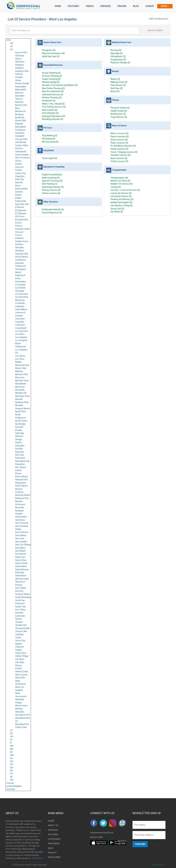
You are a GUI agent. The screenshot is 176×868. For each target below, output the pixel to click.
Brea (17, 108)
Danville (19, 183)
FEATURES (53, 834)
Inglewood (20, 275)
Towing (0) (116, 187)
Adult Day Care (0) (51, 56)
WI (11, 777)
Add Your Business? (159, 19)
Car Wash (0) (117, 212)
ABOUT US (12, 813)
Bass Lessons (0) (119, 158)
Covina (18, 170)
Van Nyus (20, 662)
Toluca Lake (21, 631)
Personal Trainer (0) (120, 108)
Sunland (19, 613)
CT (11, 730)
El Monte (20, 207)
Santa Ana (20, 557)
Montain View (22, 381)
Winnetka (20, 712)
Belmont (19, 93)
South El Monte (23, 594)
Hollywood (20, 266)
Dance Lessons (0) (120, 137)
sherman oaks (22, 579)
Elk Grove (20, 216)
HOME (51, 821)
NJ (11, 758)
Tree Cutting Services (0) (54, 107)
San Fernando (22, 523)
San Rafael (20, 551)
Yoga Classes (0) (119, 117)
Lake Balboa (21, 309)
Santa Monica (22, 569)
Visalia (18, 668)
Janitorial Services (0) (52, 95)
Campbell (20, 136)
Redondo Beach (23, 495)
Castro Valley (22, 145)
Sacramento (21, 517)
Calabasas (20, 130)
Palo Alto (20, 455)
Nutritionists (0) (118, 114)
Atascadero (21, 87)
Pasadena (20, 464)
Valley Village (22, 656)
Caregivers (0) (49, 50)
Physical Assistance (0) (53, 53)
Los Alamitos (22, 331)
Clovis (18, 161)
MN (12, 755)
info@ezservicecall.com (102, 833)
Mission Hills (22, 374)
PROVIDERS (53, 844)
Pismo (18, 473)
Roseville (20, 507)
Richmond (20, 504)
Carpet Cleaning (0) (51, 79)
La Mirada (20, 303)
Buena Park (21, 121)
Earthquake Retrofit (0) (53, 210)
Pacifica (19, 449)
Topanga (19, 634)
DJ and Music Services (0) (123, 146)
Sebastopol (21, 576)
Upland (18, 644)
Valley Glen (21, 653)
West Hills (20, 678)
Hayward (19, 263)
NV (12, 761)
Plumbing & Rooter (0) (52, 119)
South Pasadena (23, 597)
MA (12, 746)
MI (11, 752)
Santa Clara (21, 560)
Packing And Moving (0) (122, 199)
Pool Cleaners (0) (50, 113)
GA (12, 737)
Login (165, 6)
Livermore (20, 325)
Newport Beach (23, 408)
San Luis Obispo (23, 545)
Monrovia (20, 377)
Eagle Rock (21, 201)
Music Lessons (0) (120, 133)
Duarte (18, 195)
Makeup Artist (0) (119, 82)
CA (12, 49)
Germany (11, 789)
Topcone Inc (159, 865)
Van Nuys (20, 659)
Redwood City (22, 498)
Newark (19, 399)
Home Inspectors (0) (52, 213)
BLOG (51, 848)
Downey (19, 192)
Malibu (18, 362)
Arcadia (19, 77)
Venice (18, 665)
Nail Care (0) (117, 88)
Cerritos (19, 148)
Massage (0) (117, 53)
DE (11, 733)
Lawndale (20, 322)
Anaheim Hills (22, 71)
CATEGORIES (53, 839)
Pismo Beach (22, 477)
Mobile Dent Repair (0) (121, 202)
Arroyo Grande (22, 83)
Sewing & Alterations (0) (54, 116)
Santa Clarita (21, 563)
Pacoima (19, 452)
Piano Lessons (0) (119, 143)
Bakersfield (21, 90)
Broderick (20, 117)
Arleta (18, 80)
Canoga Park (21, 139)
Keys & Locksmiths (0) (53, 91)
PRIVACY (52, 853)
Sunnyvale (20, 616)
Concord (19, 167)
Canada (10, 783)
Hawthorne (20, 260)
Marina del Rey (22, 365)
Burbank (19, 124)
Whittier (19, 709)
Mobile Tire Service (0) (121, 184)
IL (11, 743)
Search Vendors (155, 30)
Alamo (18, 59)
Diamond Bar (21, 189)
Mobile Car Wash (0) (120, 181)
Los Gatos (20, 356)
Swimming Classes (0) (53, 187)
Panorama (20, 458)
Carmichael (21, 142)
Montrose (20, 387)
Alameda (19, 56)
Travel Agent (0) (49, 158)
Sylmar (18, 619)
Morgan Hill (21, 393)
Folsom (19, 226)
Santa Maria (21, 566)
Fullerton (19, 238)
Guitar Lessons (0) (119, 149)
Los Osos (20, 359)
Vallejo (19, 650)
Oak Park (20, 433)
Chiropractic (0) (118, 56)
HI (11, 740)
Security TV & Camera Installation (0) (60, 85)
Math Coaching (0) (51, 178)
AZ (11, 46)
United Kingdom (14, 786)
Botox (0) (115, 91)
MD (12, 749)
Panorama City (22, 461)
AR (11, 43)
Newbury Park (22, 402)
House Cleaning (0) (51, 73)
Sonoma (19, 591)
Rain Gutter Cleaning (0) (53, 88)
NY (12, 764)
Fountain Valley (23, 229)
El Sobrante (21, 213)
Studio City (20, 607)
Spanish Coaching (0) (52, 181)
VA (11, 774)
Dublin (18, 198)
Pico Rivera (21, 467)
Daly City (19, 179)
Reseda (19, 501)
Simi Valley (21, 588)
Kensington (21, 281)
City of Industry (22, 158)
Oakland (19, 436)
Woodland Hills (23, 715)
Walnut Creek (22, 671)
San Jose (20, 538)
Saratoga (20, 573)
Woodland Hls (22, 724)
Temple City (21, 625)
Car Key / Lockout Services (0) (125, 190)
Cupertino (20, 176)
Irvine (18, 278)
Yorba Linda (21, 727)
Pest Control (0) (50, 110)
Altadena (19, 65)
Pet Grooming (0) (50, 142)
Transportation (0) (119, 178)
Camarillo (20, 133)
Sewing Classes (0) (51, 190)
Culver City (20, 173)
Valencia (19, 647)
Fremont (19, 232)
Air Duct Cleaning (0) (52, 76)
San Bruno (20, 520)
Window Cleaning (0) (52, 98)
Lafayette (20, 306)
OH (12, 768)
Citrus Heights (22, 155)
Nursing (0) (116, 50)
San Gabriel (21, 535)
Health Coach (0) (119, 111)
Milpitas (19, 371)
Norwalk (19, 427)
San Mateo (20, 548)
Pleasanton (21, 483)
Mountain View (22, 396)
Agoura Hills (21, 52)
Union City (20, 641)
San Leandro (21, 542)
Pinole (18, 470)
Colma (18, 164)
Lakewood (20, 313)
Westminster (21, 706)
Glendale (19, 248)
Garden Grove (22, 241)
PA (11, 771)
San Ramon (21, 554)
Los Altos (20, 334)
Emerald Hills (22, 220)
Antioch (19, 74)
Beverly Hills (21, 105)
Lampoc (19, 316)
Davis (18, 186)
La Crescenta (22, 294)
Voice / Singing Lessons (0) (124, 152)
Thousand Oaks (23, 628)
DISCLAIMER (53, 857)
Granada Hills (22, 254)
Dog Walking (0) (50, 136)
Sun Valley (20, 610)
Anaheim (19, 68)
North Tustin (21, 421)
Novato (19, 430)
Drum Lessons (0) (119, 140)
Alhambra (20, 62)
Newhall (19, 405)
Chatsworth (21, 152)
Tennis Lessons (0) (51, 193)
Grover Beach (22, 257)
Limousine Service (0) (121, 196)
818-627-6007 (97, 837)
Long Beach (21, 328)
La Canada (20, 285)
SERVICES (53, 830)
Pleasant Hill (21, 480)
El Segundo (21, 210)
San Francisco (22, 532)
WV (12, 780)
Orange (19, 439)
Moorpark (20, 390)
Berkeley (19, 102)
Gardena (19, 244)
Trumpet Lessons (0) (121, 155)
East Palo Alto (22, 204)
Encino (18, 223)
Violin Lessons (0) (119, 161)
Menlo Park (21, 368)
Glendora (20, 251)
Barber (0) (115, 79)
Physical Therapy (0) (120, 63)
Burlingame (21, 127)
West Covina (21, 675)
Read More (38, 858)
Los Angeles (21, 337)
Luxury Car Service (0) (121, 193)
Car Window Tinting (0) (122, 205)
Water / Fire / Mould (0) (53, 104)
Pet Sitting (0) (48, 139)
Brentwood (20, 111)
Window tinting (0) (51, 82)
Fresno (18, 235)
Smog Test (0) (117, 209)
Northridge (20, 424)
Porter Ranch (21, 486)
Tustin (18, 638)
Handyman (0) (49, 101)
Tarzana (19, 622)
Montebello (21, 384)
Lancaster (20, 319)
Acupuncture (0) (118, 60)
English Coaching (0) (52, 175)
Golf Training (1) (50, 184)
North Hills (20, 412)
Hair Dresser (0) (118, 85)
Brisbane (19, 114)
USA (9, 40)
